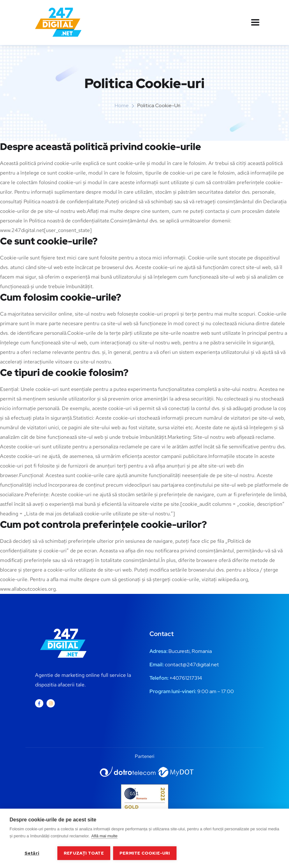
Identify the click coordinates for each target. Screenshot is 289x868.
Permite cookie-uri (145, 853)
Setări (32, 853)
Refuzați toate (84, 853)
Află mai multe (104, 836)
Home (122, 105)
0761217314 (189, 678)
